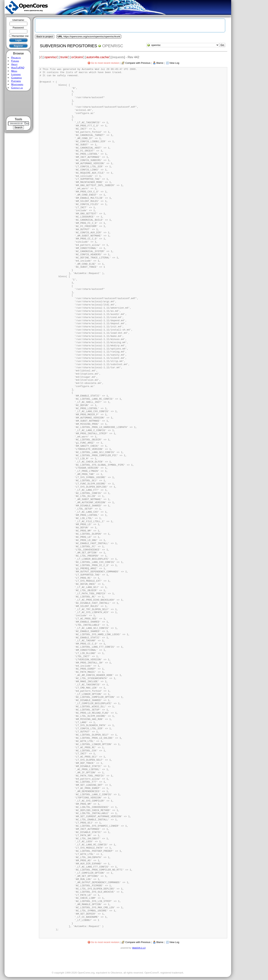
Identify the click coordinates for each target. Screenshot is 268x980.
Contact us (17, 88)
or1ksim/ (77, 57)
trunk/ (64, 57)
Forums (15, 61)
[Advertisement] (19, 103)
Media (14, 71)
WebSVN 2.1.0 (139, 948)
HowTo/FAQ (18, 68)
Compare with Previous (138, 63)
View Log (174, 63)
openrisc (113, 46)
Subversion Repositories (68, 46)
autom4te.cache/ (98, 57)
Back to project (45, 37)
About (14, 64)
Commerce (16, 78)
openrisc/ (51, 57)
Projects (16, 58)
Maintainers (17, 84)
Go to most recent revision (105, 63)
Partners (16, 81)
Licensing (16, 74)
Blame (160, 63)
